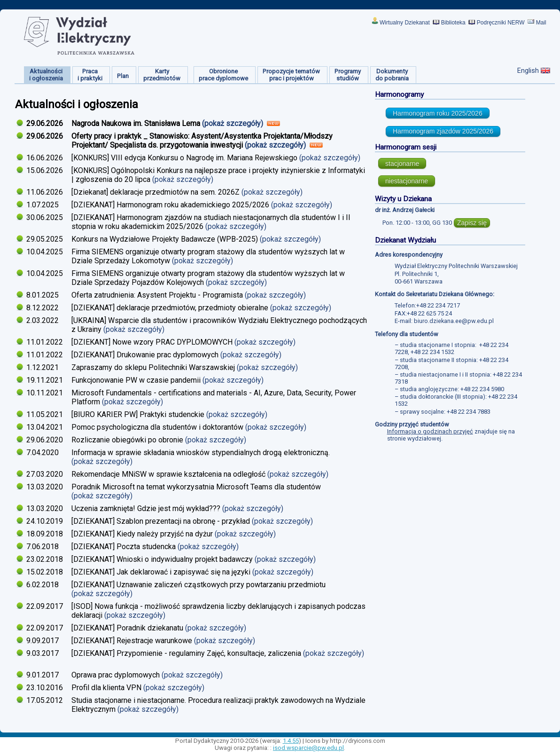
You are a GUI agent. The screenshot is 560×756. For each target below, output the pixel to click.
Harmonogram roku (438, 113)
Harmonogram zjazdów (443, 131)
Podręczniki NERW (501, 23)
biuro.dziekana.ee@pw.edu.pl (454, 321)
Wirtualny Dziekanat (405, 23)
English (528, 71)
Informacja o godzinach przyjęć (430, 431)
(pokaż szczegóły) (233, 123)
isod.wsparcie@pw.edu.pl (308, 748)
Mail (541, 23)
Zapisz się (472, 223)
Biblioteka (453, 23)
